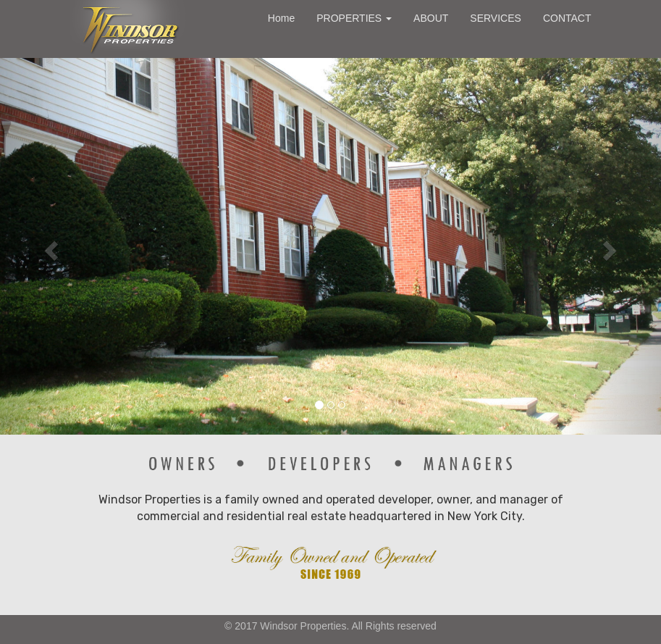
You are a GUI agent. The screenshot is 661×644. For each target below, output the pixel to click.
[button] (50, 246)
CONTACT (567, 18)
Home (281, 18)
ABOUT (431, 18)
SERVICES (496, 18)
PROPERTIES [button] (354, 18)
